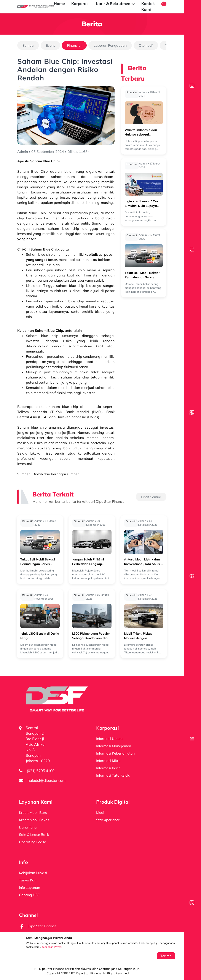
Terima (166, 956)
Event (50, 45)
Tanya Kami (29, 880)
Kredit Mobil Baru (33, 812)
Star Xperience (108, 820)
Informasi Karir (108, 768)
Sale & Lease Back (34, 835)
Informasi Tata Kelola (113, 775)
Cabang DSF (29, 895)
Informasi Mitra (108, 761)
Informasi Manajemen (114, 746)
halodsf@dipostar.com (47, 780)
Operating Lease (33, 842)
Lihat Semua (151, 497)
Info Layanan (30, 887)
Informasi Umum (109, 739)
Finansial (74, 45)
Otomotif (146, 45)
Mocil (100, 812)
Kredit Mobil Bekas (34, 820)
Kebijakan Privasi (52, 947)
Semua (28, 45)
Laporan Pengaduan (110, 45)
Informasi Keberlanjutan (115, 753)
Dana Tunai (28, 827)
